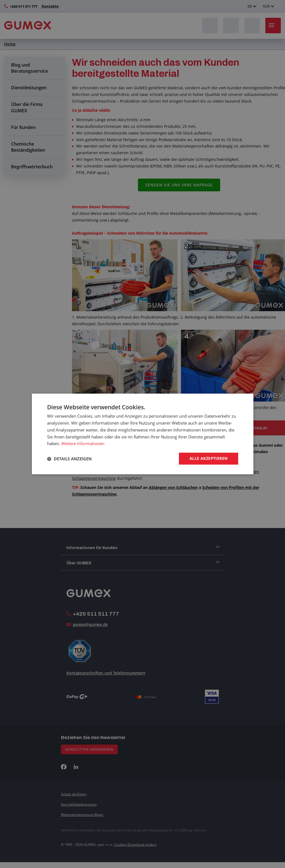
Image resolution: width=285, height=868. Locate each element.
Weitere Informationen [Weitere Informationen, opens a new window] (83, 443)
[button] (69, 459)
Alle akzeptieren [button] (208, 459)
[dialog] (142, 434)
